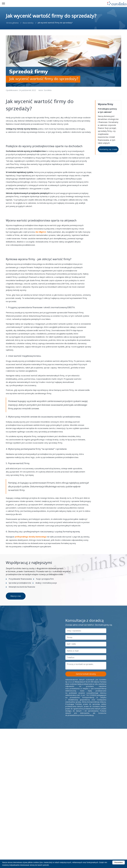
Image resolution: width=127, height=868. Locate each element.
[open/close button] (3, 3)
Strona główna (12, 23)
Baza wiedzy (28, 23)
